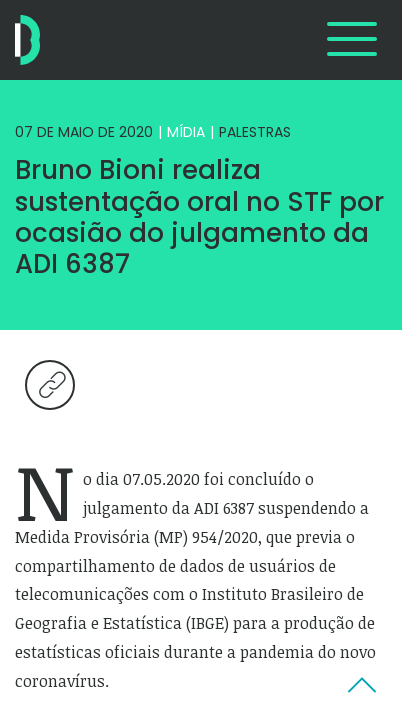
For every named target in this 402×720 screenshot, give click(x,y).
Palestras (255, 132)
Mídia (186, 132)
